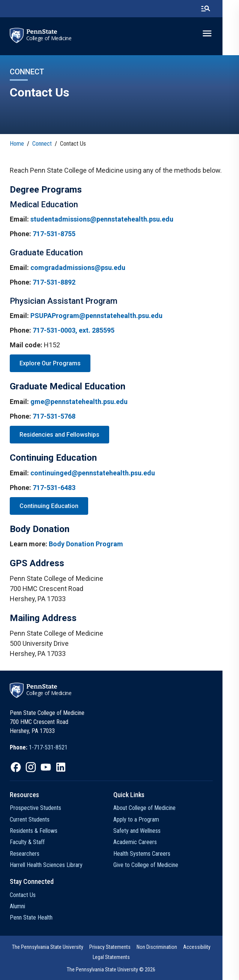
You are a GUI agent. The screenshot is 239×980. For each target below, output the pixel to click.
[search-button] (222, 9)
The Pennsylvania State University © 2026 (120, 969)
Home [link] (17, 144)
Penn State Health (31, 917)
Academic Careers (144, 842)
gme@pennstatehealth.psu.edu (79, 402)
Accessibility (205, 947)
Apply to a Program (145, 819)
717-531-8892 (54, 282)
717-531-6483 (54, 488)
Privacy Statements (118, 947)
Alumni (17, 906)
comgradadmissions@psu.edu (78, 268)
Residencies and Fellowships (59, 435)
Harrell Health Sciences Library (46, 865)
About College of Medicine (153, 808)
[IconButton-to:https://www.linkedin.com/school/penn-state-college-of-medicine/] (61, 767)
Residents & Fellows (34, 831)
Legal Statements (119, 957)
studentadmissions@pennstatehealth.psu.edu (102, 219)
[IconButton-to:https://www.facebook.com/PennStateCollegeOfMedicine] (16, 767)
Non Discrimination (165, 947)
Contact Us (23, 895)
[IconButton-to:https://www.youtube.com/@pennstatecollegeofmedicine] (46, 767)
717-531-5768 (54, 416)
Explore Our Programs (50, 363)
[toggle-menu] (224, 33)
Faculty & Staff (27, 842)
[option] (39, 748)
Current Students (30, 819)
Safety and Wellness (146, 831)
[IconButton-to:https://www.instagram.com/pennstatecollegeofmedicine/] (31, 767)
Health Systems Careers (150, 854)
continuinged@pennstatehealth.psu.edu (93, 473)
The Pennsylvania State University (56, 947)
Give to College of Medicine (154, 865)
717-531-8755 (54, 234)
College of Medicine (49, 38)
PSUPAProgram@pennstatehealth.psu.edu (96, 316)
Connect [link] (42, 144)
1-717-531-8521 (48, 747)
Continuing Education (49, 506)
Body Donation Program (86, 544)
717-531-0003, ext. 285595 (74, 330)
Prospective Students (35, 808)
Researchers (25, 854)
